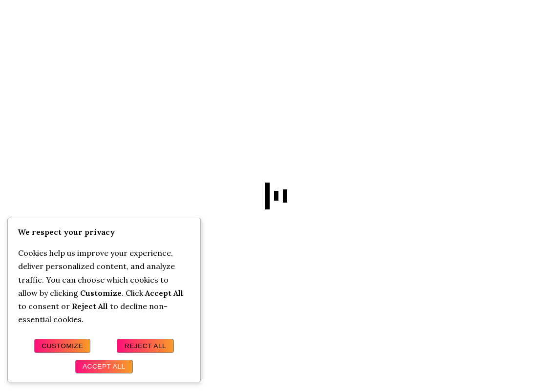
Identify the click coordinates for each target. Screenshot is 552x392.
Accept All (104, 366)
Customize (62, 346)
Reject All (145, 346)
